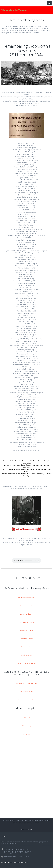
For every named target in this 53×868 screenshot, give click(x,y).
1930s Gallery (27, 718)
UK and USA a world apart (26, 598)
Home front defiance (27, 639)
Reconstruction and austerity (26, 663)
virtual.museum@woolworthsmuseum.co (16, 862)
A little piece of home (26, 647)
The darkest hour (27, 655)
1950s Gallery (27, 726)
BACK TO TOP (26, 829)
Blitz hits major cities (27, 606)
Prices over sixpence (26, 630)
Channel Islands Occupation (27, 622)
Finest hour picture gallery (27, 700)
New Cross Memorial (27, 692)
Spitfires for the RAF (26, 614)
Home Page (27, 734)
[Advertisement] (26, 755)
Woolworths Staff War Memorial (27, 683)
